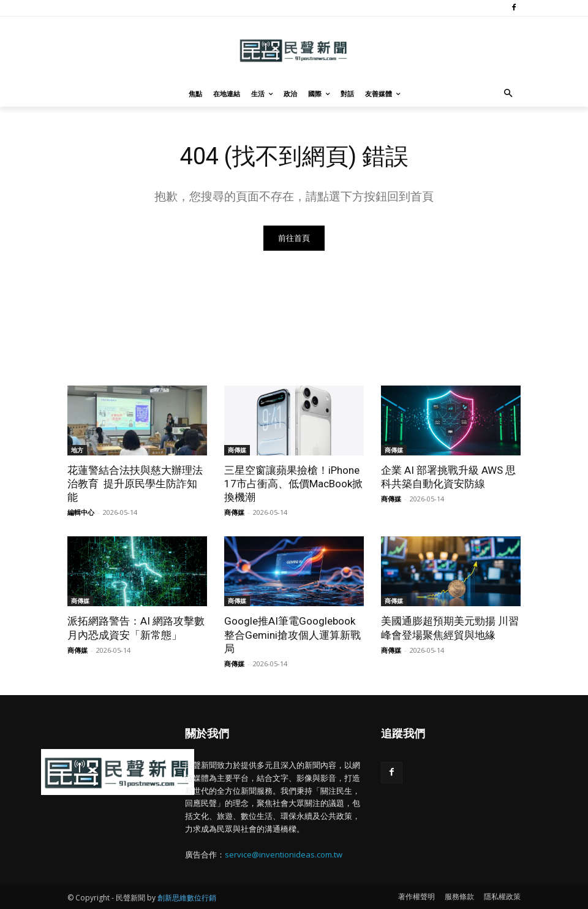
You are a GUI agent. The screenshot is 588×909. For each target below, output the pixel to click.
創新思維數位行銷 (187, 898)
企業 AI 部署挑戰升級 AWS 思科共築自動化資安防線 (448, 477)
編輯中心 (81, 513)
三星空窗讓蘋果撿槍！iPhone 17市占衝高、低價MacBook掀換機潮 (293, 484)
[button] (509, 94)
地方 (77, 450)
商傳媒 (237, 450)
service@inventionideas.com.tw (284, 854)
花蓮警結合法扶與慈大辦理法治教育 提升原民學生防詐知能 (135, 484)
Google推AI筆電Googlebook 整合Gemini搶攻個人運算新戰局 (292, 635)
